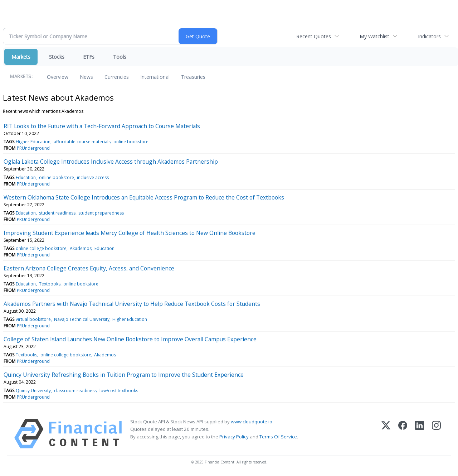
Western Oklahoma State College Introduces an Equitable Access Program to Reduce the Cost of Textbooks (144, 197)
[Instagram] (436, 434)
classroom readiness (75, 391)
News (86, 77)
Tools (120, 57)
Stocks (57, 57)
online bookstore (131, 142)
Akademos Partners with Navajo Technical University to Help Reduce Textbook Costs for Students (132, 304)
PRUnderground (33, 148)
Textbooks (50, 284)
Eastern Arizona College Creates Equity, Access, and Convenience (89, 268)
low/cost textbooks (119, 391)
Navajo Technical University (82, 319)
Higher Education (33, 142)
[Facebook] (403, 434)
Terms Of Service (278, 437)
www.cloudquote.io (252, 422)
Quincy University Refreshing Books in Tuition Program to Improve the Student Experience (124, 375)
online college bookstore (41, 248)
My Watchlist (374, 36)
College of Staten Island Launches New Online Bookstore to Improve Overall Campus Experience (130, 339)
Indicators (429, 36)
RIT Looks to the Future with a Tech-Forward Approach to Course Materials (102, 126)
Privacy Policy (234, 437)
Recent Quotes (314, 36)
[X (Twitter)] (386, 434)
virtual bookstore (33, 319)
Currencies (117, 77)
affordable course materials (82, 142)
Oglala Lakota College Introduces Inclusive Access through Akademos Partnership (111, 162)
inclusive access (93, 177)
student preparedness (101, 213)
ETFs (89, 57)
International (155, 77)
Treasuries (193, 77)
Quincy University (33, 391)
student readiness (57, 213)
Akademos (81, 248)
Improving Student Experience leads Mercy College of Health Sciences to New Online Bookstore (130, 233)
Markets (21, 57)
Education (26, 177)
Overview (58, 77)
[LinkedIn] (420, 434)
